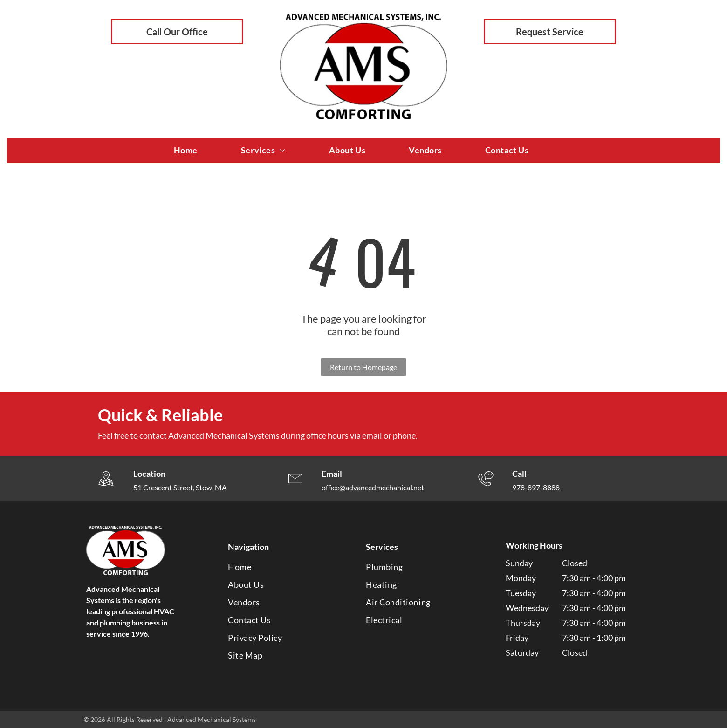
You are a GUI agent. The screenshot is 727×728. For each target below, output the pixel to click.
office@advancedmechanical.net (373, 487)
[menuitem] (198, 151)
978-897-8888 (536, 487)
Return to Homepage (363, 367)
